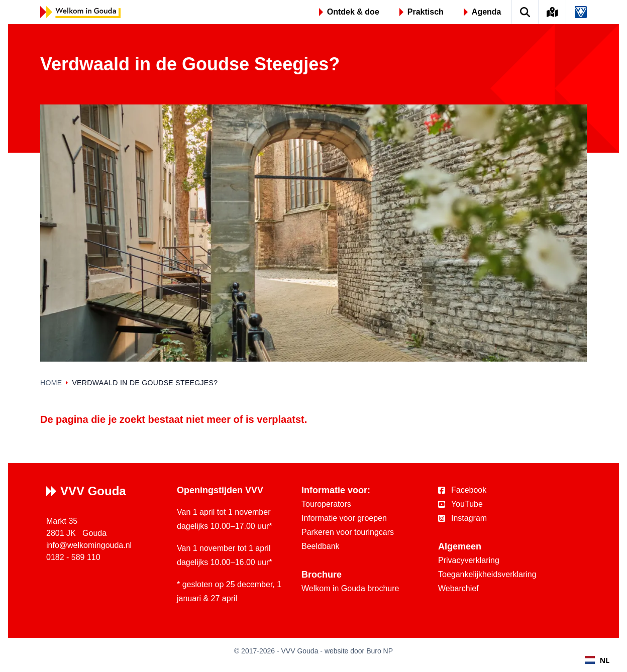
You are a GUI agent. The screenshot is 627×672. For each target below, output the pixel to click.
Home (51, 383)
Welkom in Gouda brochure (350, 588)
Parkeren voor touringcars (348, 532)
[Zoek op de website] (525, 12)
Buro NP (380, 651)
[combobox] (597, 660)
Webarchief (458, 588)
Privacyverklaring (469, 560)
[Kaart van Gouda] (553, 12)
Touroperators (326, 504)
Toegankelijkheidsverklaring (487, 574)
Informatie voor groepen (344, 518)
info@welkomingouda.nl (89, 545)
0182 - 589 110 (73, 557)
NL (597, 660)
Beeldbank (321, 546)
